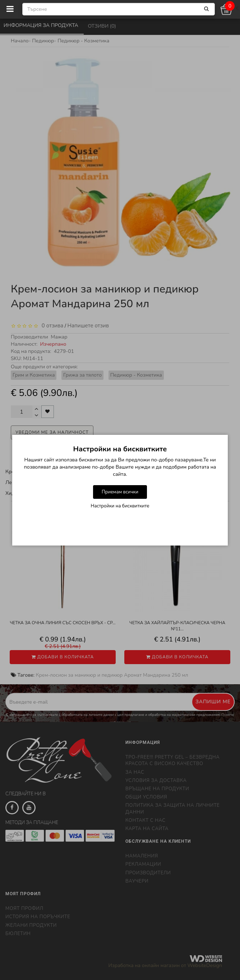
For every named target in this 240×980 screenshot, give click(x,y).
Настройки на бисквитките (120, 506)
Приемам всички (120, 492)
